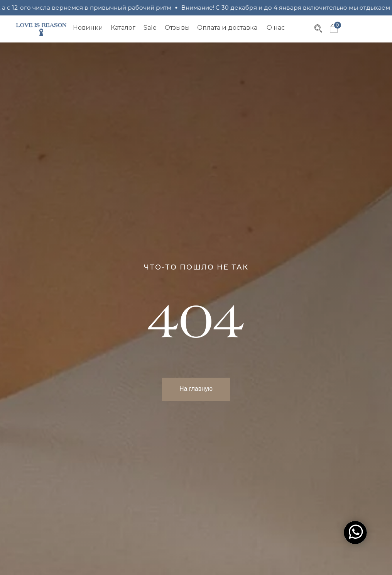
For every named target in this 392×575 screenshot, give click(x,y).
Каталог (123, 28)
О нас (276, 28)
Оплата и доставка (227, 28)
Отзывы (177, 28)
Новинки (88, 28)
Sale (150, 28)
